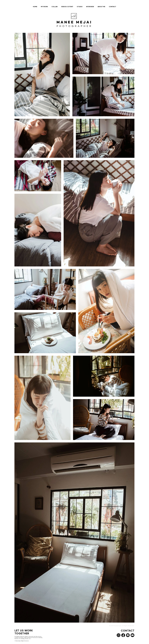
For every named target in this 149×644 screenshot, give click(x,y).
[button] (44, 7)
